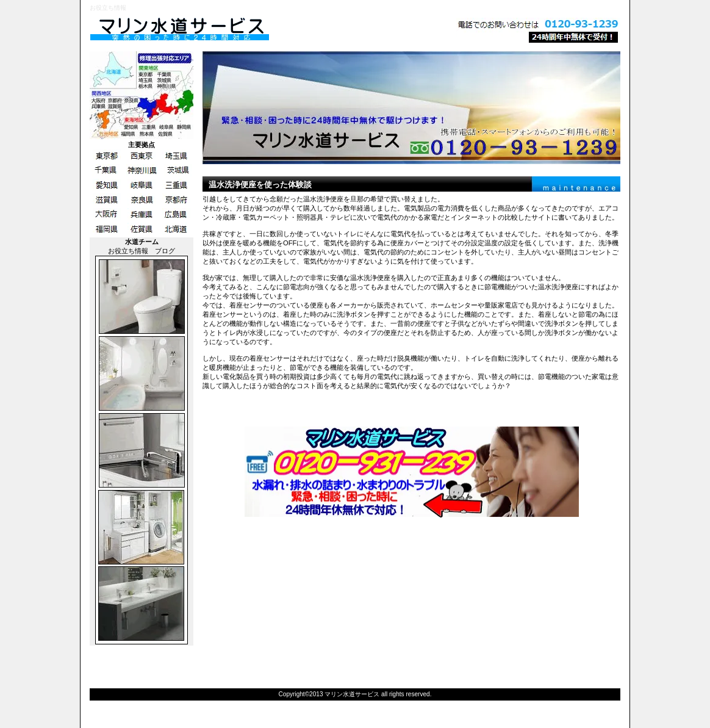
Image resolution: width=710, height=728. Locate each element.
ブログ (165, 251)
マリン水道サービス (242, 29)
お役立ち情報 (128, 251)
